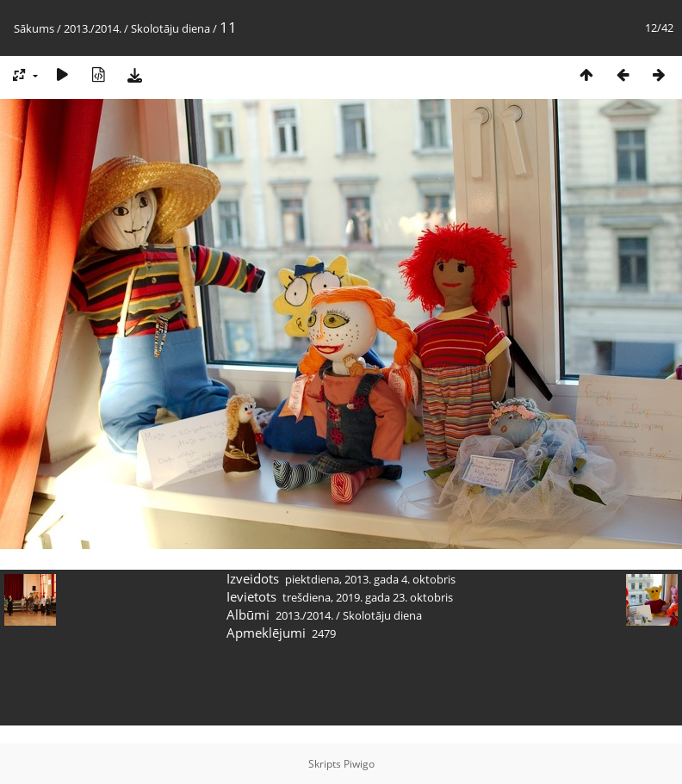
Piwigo (359, 764)
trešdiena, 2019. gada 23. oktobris (368, 597)
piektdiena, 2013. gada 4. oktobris (370, 579)
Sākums (34, 28)
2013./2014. (93, 28)
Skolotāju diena (170, 28)
